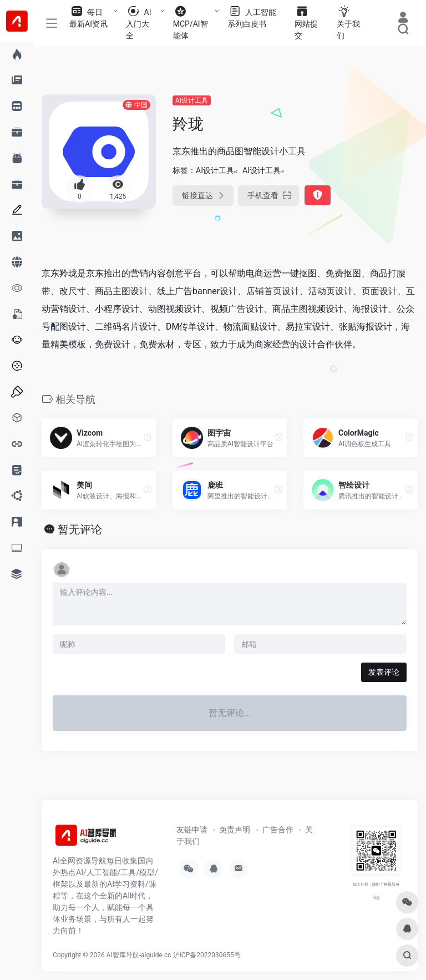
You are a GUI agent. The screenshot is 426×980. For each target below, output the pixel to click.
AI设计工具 (192, 100)
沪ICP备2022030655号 (207, 955)
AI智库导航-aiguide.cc (139, 955)
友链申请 (192, 830)
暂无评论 (80, 529)
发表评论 (384, 672)
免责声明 (235, 830)
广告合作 (278, 830)
